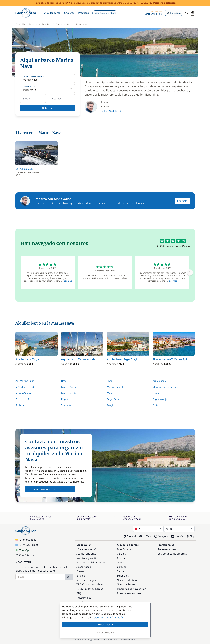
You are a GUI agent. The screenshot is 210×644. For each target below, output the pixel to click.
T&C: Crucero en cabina (90, 584)
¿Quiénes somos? (86, 549)
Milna (110, 393)
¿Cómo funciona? (86, 554)
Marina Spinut (24, 393)
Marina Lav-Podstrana (165, 387)
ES (148, 529)
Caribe (121, 571)
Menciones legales (87, 580)
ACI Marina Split (25, 381)
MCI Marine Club (25, 387)
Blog (191, 536)
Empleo (81, 576)
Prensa (80, 571)
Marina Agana (69, 387)
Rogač (65, 399)
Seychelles (123, 576)
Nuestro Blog (84, 598)
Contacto (182, 201)
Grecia (121, 562)
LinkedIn (178, 536)
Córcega (122, 567)
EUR (179, 529)
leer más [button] (67, 281)
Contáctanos (84, 602)
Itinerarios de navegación (132, 589)
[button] (52, 13)
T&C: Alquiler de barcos (90, 589)
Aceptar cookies (105, 624)
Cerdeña (122, 554)
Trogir (110, 405)
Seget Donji (114, 399)
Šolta (155, 405)
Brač (64, 381)
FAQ (79, 593)
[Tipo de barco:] (48, 89)
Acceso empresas (168, 549)
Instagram (161, 536)
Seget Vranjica (161, 399)
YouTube (145, 536)
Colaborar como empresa (172, 554)
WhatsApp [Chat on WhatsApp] (23, 550)
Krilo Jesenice (160, 381)
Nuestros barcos (126, 584)
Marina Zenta (69, 393)
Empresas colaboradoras (91, 562)
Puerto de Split (24, 399)
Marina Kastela (115, 387)
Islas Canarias (125, 549)
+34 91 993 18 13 (111, 111)
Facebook (130, 536)
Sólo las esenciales (105, 632)
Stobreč (20, 405)
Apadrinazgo (84, 567)
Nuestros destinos (127, 580)
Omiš (156, 393)
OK (69, 577)
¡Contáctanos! (25, 555)
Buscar (48, 108)
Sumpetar (67, 405)
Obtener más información (109, 617)
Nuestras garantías (87, 558)
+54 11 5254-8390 (27, 545)
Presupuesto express (129, 593)
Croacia (121, 558)
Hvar (110, 381)
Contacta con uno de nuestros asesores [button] (50, 489)
